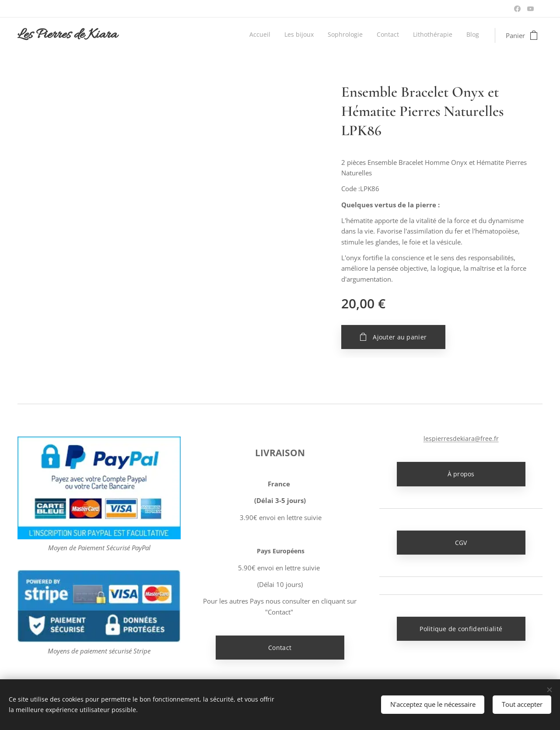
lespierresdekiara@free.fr (461, 438)
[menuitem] (411, 35)
